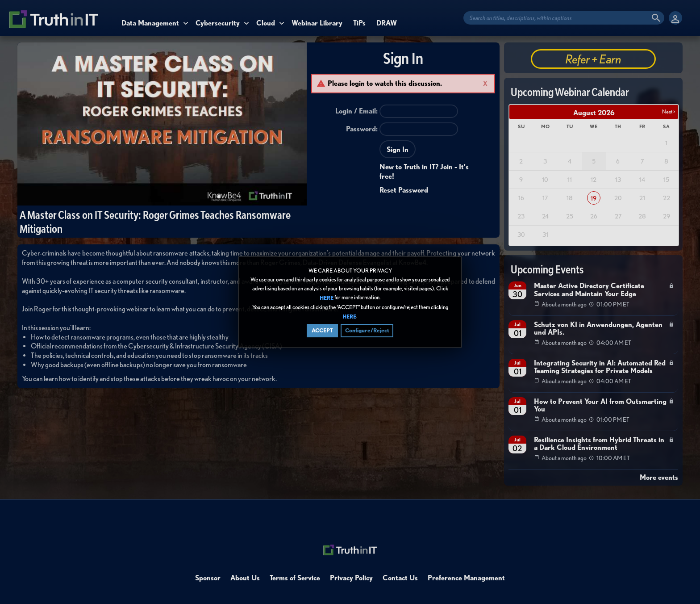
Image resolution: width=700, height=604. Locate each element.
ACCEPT (322, 330)
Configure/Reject (367, 330)
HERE (327, 298)
